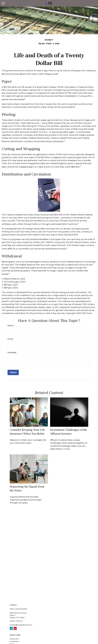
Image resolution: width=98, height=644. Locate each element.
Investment (14, 641)
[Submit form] (13, 372)
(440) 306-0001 (21, 609)
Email (10, 339)
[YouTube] (15, 628)
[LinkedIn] (11, 628)
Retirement (14, 639)
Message (12, 352)
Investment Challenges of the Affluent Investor (69, 432)
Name (11, 326)
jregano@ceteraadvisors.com (21, 625)
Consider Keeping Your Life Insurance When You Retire (27, 432)
